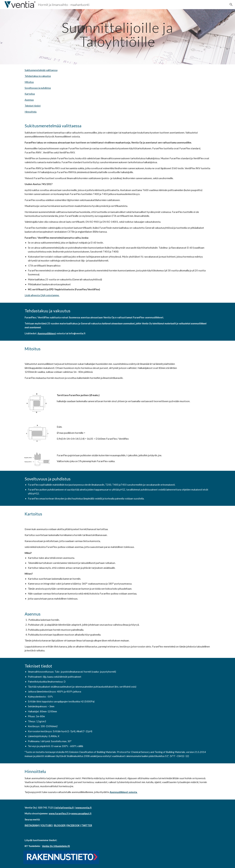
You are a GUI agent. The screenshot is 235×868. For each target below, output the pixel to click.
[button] (231, 5)
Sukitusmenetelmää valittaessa (41, 70)
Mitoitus (29, 82)
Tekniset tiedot (33, 106)
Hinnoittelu (31, 112)
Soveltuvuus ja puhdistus (38, 88)
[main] (117, 34)
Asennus (29, 100)
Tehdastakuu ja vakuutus (38, 76)
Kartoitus (30, 94)
